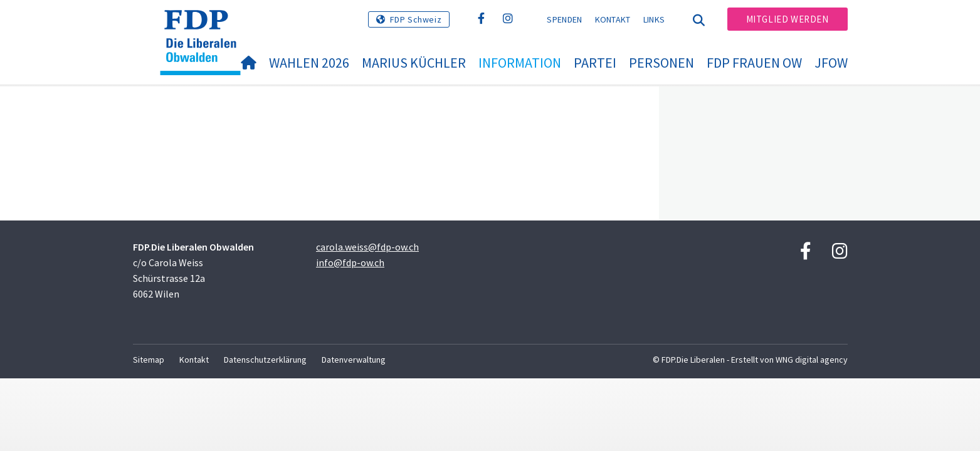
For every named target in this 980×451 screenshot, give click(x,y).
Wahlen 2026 (309, 63)
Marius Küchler (414, 63)
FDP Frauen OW (754, 63)
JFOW (831, 63)
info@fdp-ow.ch (350, 262)
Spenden (564, 19)
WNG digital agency (812, 360)
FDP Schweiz (416, 19)
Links (654, 19)
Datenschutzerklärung (265, 360)
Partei (595, 63)
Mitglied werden (788, 19)
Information (520, 63)
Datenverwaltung (354, 360)
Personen (661, 63)
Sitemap (149, 360)
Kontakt (613, 19)
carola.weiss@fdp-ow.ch (367, 247)
